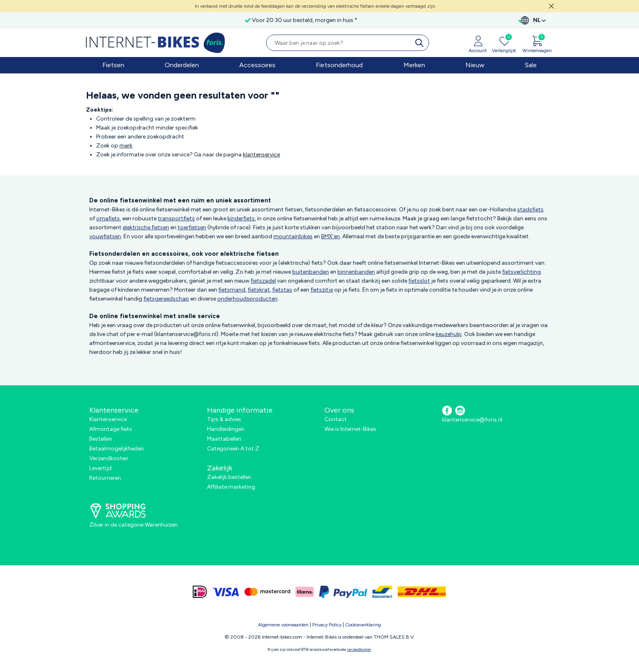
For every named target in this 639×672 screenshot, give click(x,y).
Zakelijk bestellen (229, 477)
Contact (336, 419)
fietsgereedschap (166, 299)
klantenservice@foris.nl (472, 420)
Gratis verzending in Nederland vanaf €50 (149, 20)
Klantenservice (108, 419)
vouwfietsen (105, 236)
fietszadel (263, 281)
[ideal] (200, 592)
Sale (531, 65)
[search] (421, 43)
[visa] (226, 592)
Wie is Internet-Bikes (350, 429)
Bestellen (101, 439)
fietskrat (259, 290)
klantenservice (261, 155)
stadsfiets (530, 210)
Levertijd (100, 468)
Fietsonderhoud (339, 65)
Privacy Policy (327, 625)
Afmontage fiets (111, 429)
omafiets (108, 219)
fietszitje (322, 290)
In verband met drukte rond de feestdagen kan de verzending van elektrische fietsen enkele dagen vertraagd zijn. (316, 6)
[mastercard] (267, 592)
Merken (414, 65)
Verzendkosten (109, 458)
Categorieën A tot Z (233, 449)
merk (126, 146)
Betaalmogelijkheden (117, 449)
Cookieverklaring (363, 625)
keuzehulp (449, 334)
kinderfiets (241, 219)
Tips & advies (224, 419)
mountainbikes (293, 236)
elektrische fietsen (146, 227)
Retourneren (105, 478)
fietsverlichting (521, 272)
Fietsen (113, 65)
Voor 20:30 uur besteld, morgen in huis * (268, 20)
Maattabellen (224, 439)
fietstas (282, 290)
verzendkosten (359, 649)
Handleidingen (226, 429)
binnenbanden (356, 272)
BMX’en (331, 236)
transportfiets (176, 219)
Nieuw (475, 65)
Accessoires (257, 65)
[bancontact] (382, 592)
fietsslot (419, 281)
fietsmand (232, 290)
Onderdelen (182, 65)
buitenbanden (311, 272)
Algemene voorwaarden (283, 625)
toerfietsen (192, 227)
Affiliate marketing (231, 487)
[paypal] (343, 592)
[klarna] (305, 592)
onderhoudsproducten (247, 299)
